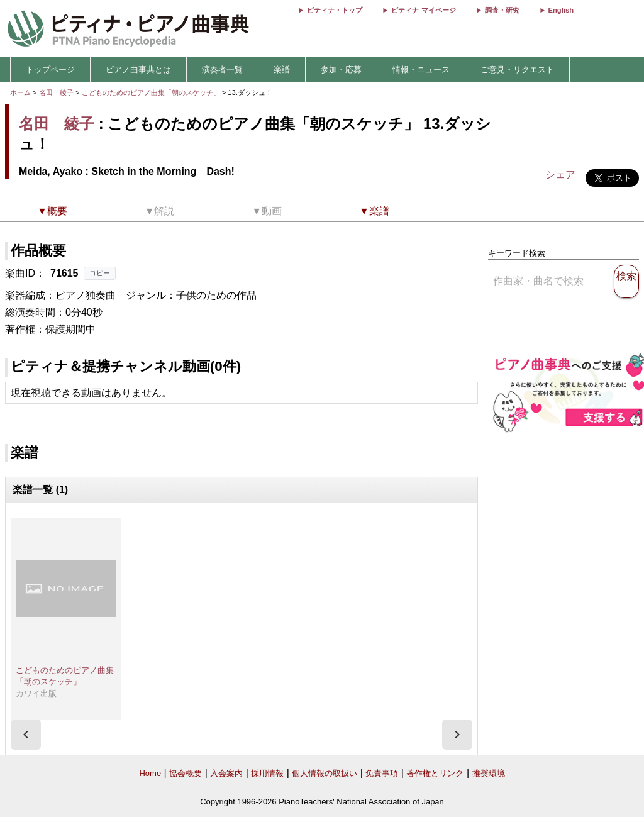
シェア (560, 175)
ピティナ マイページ (423, 10)
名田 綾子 (56, 92)
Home (150, 773)
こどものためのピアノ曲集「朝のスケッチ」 (152, 92)
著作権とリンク (435, 773)
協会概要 (186, 773)
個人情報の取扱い (325, 773)
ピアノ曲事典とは (138, 69)
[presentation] (26, 735)
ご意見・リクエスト (517, 69)
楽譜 (282, 69)
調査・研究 (502, 10)
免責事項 (382, 773)
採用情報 (267, 773)
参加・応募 (341, 69)
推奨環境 (489, 773)
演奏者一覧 (222, 69)
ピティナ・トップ (335, 10)
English (561, 10)
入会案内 (226, 773)
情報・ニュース (421, 69)
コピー (100, 273)
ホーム (20, 92)
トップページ (50, 69)
